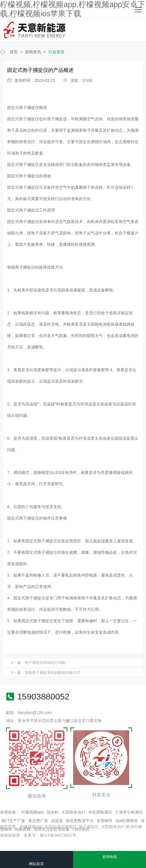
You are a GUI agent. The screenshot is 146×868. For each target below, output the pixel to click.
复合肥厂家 (38, 821)
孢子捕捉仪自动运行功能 (45, 663)
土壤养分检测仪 (129, 812)
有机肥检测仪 (100, 812)
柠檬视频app (33, 812)
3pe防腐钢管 (127, 821)
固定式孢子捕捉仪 (23, 108)
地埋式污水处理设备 (52, 829)
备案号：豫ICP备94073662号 (50, 835)
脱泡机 (53, 812)
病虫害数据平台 (80, 821)
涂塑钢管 (104, 821)
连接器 (57, 821)
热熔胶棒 (23, 829)
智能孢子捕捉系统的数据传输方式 (53, 673)
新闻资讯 (33, 52)
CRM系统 (81, 829)
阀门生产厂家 (13, 821)
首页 (14, 52)
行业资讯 (56, 52)
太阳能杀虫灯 (73, 812)
